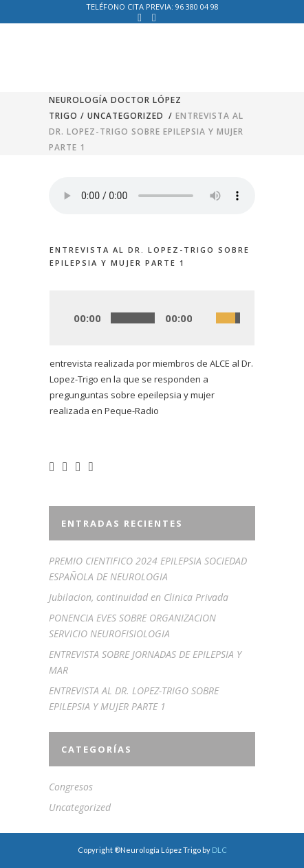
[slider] (133, 318)
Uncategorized (126, 116)
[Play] (65, 318)
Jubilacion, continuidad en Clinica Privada (139, 597)
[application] (152, 318)
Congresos (71, 787)
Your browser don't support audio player (152, 196)
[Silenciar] (204, 318)
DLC (219, 850)
